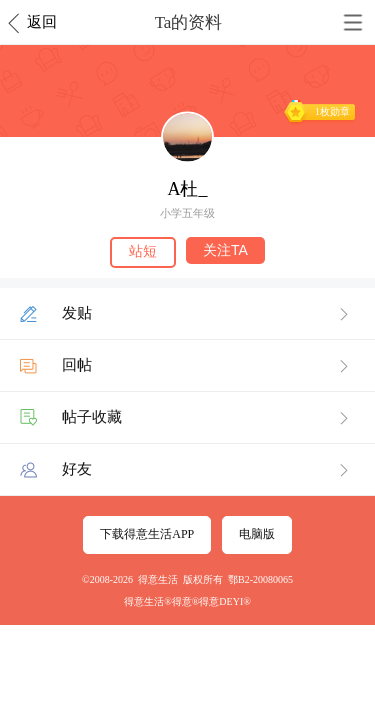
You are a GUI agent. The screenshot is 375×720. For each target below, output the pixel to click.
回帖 (77, 365)
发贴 (77, 313)
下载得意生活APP (147, 534)
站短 (143, 251)
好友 (77, 469)
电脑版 (257, 534)
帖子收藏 (92, 417)
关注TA (225, 250)
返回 (42, 22)
